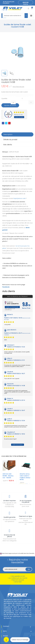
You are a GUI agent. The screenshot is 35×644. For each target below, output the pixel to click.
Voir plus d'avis (18, 445)
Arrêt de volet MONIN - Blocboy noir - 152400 (8, 476)
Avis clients (8, 145)
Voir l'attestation (12, 307)
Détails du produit (10, 140)
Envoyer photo (26, 3)
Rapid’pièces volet (20, 198)
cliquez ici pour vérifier (9, 555)
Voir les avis (19, 117)
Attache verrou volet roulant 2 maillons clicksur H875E (25, 477)
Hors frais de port (18, 87)
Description (8, 134)
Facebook (6, 287)
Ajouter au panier (10, 105)
